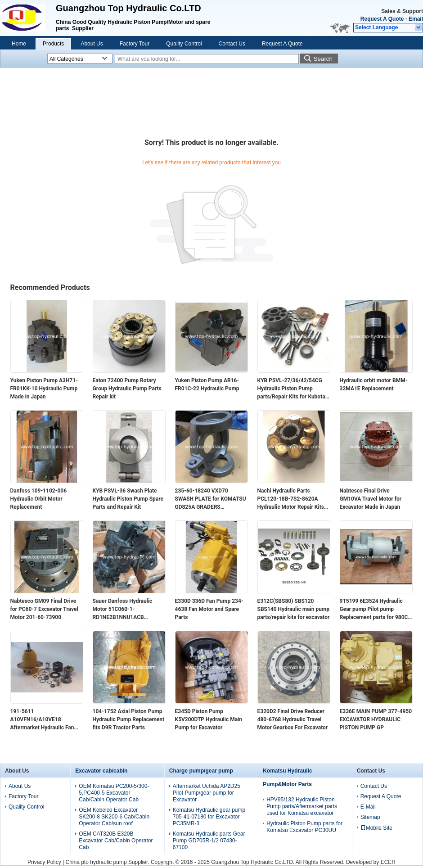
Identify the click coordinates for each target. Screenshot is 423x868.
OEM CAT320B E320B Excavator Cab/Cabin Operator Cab (116, 841)
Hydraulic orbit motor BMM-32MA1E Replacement (374, 384)
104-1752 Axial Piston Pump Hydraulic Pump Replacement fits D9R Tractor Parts (129, 719)
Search (323, 59)
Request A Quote (382, 19)
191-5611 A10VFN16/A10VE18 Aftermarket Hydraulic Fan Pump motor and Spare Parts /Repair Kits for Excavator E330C (45, 720)
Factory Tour (135, 44)
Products (53, 44)
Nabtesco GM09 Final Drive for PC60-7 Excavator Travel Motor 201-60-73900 (44, 609)
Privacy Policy (44, 862)
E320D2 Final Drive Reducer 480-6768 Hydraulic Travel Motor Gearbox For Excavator (293, 719)
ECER (388, 862)
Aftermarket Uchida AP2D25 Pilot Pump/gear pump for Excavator (207, 793)
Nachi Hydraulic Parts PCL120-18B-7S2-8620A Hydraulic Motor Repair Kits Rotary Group (291, 499)
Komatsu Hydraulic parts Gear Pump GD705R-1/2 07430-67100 (209, 841)
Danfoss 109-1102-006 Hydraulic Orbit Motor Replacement (39, 499)
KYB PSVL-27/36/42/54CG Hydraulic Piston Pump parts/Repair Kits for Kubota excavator (291, 389)
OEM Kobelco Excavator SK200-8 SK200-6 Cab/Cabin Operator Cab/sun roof (114, 817)
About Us (92, 44)
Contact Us (232, 44)
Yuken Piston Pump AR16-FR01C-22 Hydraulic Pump (207, 384)
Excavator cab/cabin (101, 771)
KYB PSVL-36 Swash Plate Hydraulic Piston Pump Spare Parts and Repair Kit (128, 499)
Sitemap (370, 817)
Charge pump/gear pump (201, 771)
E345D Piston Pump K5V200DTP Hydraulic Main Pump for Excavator (209, 719)
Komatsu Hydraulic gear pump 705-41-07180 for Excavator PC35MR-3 (209, 817)
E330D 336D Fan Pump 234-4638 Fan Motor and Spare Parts (209, 609)
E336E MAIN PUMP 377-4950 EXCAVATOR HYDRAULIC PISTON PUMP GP (376, 719)
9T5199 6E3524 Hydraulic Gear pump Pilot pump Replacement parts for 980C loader (374, 610)
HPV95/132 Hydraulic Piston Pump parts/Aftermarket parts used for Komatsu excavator (302, 806)
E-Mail (368, 807)
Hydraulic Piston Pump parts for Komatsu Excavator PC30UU (304, 827)
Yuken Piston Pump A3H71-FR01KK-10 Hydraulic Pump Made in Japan (44, 389)
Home (19, 44)
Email (416, 19)
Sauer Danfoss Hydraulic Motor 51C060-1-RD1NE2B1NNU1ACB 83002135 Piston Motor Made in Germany (129, 610)
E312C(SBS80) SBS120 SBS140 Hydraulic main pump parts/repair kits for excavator (294, 609)
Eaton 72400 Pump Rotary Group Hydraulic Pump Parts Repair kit (127, 389)
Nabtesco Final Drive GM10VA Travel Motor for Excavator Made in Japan (371, 499)
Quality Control (184, 44)
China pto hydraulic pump (96, 862)
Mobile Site (376, 828)
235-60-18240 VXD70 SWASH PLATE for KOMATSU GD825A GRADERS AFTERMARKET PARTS (211, 499)
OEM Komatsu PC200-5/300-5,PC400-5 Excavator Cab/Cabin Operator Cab (114, 793)
